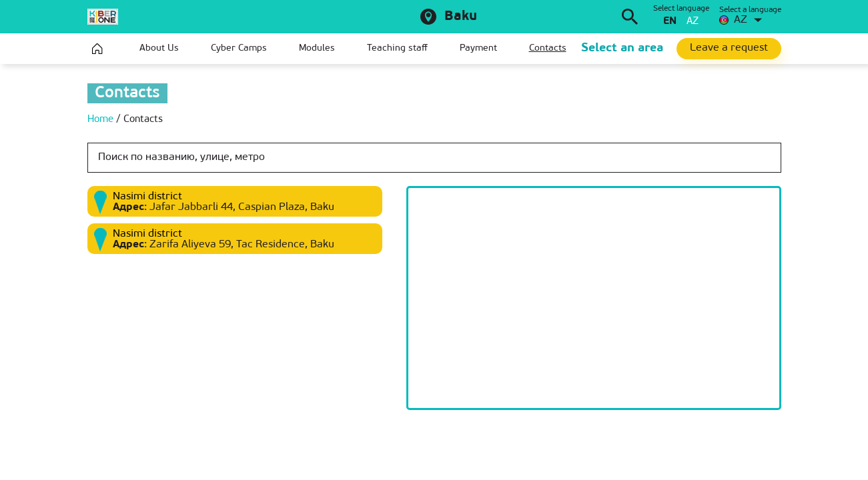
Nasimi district (147, 197)
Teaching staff (397, 48)
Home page (97, 49)
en (670, 22)
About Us (159, 48)
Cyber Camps (239, 48)
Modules (317, 48)
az (693, 22)
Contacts (548, 48)
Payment (478, 48)
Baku (461, 17)
